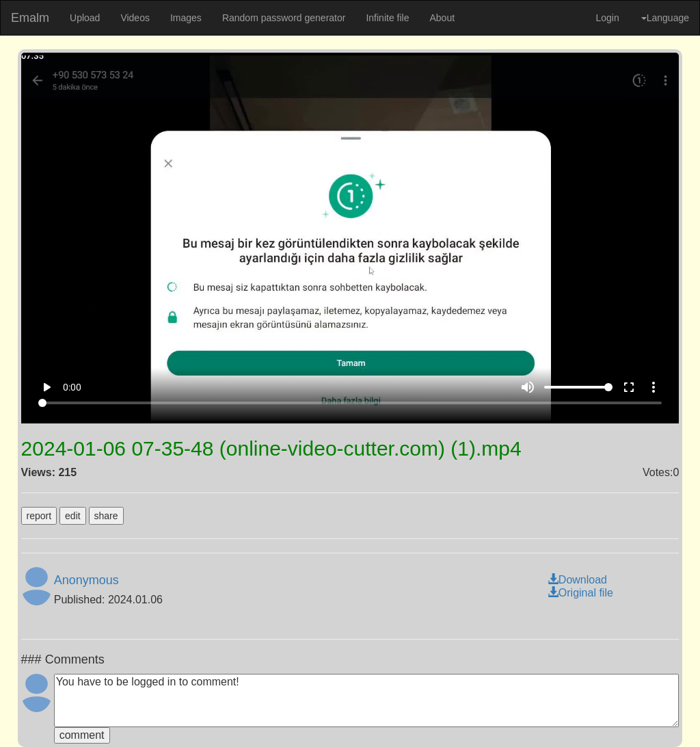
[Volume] (578, 387)
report (39, 516)
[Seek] (350, 403)
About (442, 18)
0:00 (72, 387)
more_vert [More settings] (654, 387)
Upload (85, 18)
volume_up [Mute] (528, 387)
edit (73, 516)
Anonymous (86, 580)
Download (577, 580)
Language (665, 18)
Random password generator (284, 18)
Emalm (30, 18)
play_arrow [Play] (46, 387)
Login (607, 18)
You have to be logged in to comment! (367, 700)
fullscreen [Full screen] (629, 387)
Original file (580, 593)
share (106, 516)
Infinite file (387, 18)
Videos (135, 18)
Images (186, 18)
